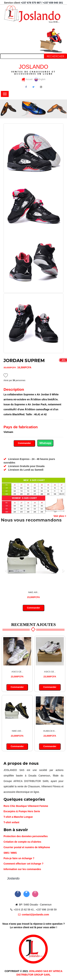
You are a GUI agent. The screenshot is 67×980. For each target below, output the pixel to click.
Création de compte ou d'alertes (22, 842)
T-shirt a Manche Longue (18, 817)
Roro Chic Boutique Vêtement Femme (26, 806)
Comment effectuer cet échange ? (23, 864)
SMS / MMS (10, 853)
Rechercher (55, 56)
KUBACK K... (50, 731)
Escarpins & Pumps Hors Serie (22, 811)
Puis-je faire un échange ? (19, 858)
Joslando (13, 878)
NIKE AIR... (34, 592)
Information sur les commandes (22, 869)
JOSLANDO (33, 69)
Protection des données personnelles (26, 836)
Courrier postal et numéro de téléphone (27, 847)
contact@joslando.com (34, 915)
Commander (24, 443)
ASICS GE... (17, 672)
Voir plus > (60, 516)
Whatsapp (45, 443)
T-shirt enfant (11, 822)
